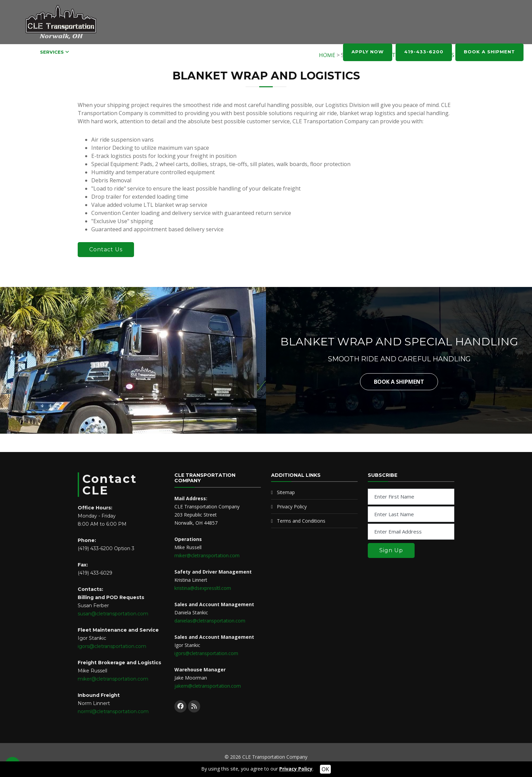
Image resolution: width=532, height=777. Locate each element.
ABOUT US (272, 52)
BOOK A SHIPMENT (489, 52)
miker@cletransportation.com (113, 679)
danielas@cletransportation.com (210, 621)
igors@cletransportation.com (112, 646)
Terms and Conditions (301, 521)
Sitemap (286, 492)
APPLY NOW (368, 52)
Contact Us (106, 249)
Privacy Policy (292, 507)
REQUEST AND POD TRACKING (156, 52)
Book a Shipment (399, 382)
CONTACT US (317, 52)
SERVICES (52, 52)
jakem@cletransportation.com (208, 686)
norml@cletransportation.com (113, 711)
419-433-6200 (424, 52)
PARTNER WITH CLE (227, 52)
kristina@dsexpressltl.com (203, 588)
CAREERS (91, 52)
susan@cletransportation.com (113, 614)
